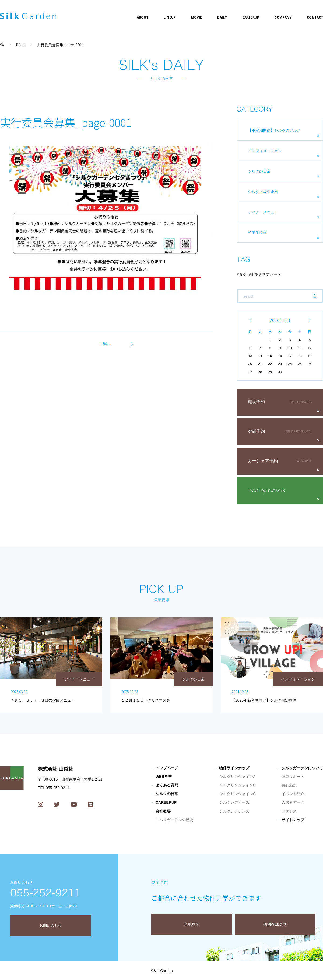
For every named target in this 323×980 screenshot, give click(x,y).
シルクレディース (234, 802)
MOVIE (196, 17)
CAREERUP (251, 17)
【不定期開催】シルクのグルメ (274, 130)
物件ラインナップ (234, 768)
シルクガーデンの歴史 (174, 820)
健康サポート (293, 777)
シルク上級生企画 (263, 192)
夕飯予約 (256, 431)
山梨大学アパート (266, 274)
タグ (243, 274)
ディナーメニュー (263, 212)
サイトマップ (293, 820)
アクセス (289, 811)
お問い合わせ (51, 925)
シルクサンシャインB (237, 785)
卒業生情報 (257, 233)
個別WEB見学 (275, 924)
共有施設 (289, 785)
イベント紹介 (293, 794)
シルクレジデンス (234, 811)
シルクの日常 (259, 171)
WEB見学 (164, 777)
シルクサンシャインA (237, 777)
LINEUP (170, 17)
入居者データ (293, 802)
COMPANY (283, 17)
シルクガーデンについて (302, 768)
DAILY (222, 17)
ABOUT (143, 17)
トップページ (167, 768)
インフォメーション (265, 151)
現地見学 (192, 924)
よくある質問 (167, 785)
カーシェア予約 (263, 461)
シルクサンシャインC (237, 794)
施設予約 (256, 402)
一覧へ (105, 344)
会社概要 (163, 811)
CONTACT (315, 17)
